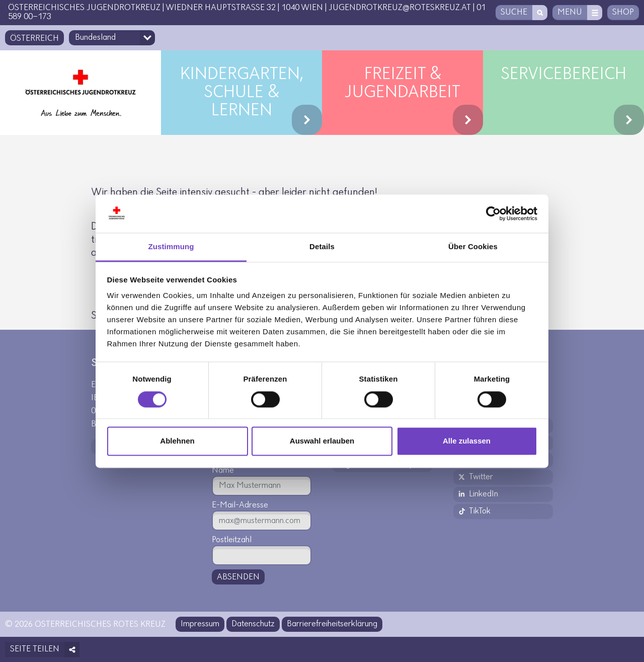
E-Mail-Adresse (240, 505)
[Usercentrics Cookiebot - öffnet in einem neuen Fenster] (493, 213)
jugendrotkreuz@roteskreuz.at (400, 8)
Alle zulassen (467, 441)
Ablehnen (177, 441)
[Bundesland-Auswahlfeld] (112, 38)
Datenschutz (253, 624)
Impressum (200, 624)
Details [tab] (322, 247)
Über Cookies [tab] (473, 247)
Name (223, 470)
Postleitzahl (232, 540)
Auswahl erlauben (322, 441)
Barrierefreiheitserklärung (332, 624)
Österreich (34, 39)
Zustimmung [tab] (171, 247)
